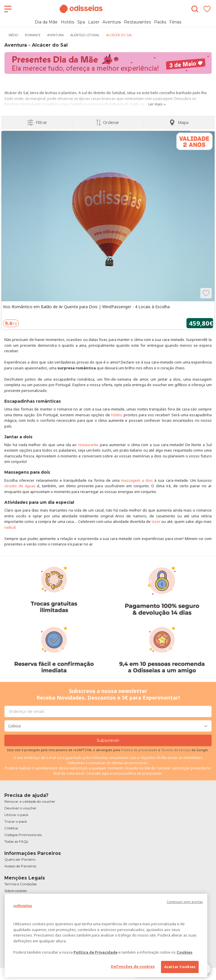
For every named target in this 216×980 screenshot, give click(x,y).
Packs (160, 22)
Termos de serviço (176, 750)
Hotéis (67, 22)
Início (13, 35)
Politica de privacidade (140, 750)
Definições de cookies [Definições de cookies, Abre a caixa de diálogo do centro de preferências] (133, 966)
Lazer (94, 22)
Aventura (112, 22)
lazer (156, 521)
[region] (106, 935)
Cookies (184, 952)
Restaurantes (137, 22)
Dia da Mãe (46, 22)
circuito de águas (20, 486)
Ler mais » (157, 104)
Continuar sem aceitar (185, 902)
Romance (33, 35)
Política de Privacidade (96, 952)
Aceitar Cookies (180, 967)
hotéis (117, 415)
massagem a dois (137, 480)
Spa (81, 22)
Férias (175, 22)
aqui (105, 773)
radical (10, 527)
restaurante (88, 445)
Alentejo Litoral (85, 35)
